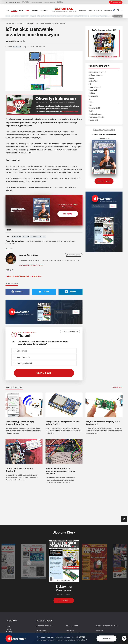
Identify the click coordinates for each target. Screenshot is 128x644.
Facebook (17, 292)
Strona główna (10, 23)
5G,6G (8, 16)
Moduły (26, 236)
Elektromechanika (82, 16)
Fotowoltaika (108, 16)
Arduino (33, 16)
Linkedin (71, 292)
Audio (43, 16)
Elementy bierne (96, 16)
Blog (7, 10)
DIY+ (27, 10)
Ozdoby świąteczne (95, 114)
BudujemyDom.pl (41, 631)
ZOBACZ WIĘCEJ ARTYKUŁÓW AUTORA (32, 265)
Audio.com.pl (70, 631)
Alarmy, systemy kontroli (97, 72)
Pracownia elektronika (96, 117)
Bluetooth (67, 16)
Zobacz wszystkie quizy (70, 331)
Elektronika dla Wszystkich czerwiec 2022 (24, 276)
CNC (90, 84)
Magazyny (91, 10)
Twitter (44, 292)
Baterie (60, 16)
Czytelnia (34, 10)
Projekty (14, 10)
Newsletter (83, 10)
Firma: (8, 230)
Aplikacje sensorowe (96, 75)
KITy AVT (9, 627)
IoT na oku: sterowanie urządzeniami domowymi (51, 23)
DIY (74, 16)
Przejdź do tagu (117, 387)
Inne (90, 105)
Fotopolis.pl (99, 631)
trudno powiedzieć (24, 363)
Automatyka (51, 16)
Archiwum (99, 10)
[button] (29, 563)
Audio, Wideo (93, 81)
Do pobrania (108, 10)
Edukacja (92, 93)
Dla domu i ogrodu (95, 87)
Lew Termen (22, 351)
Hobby (91, 102)
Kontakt (8, 629)
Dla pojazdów (93, 90)
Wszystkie (117, 16)
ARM (39, 16)
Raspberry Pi (30, 23)
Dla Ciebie (44, 10)
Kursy (21, 10)
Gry (90, 99)
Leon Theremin (23, 357)
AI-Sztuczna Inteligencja (20, 16)
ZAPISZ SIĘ (106, 638)
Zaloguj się (116, 2)
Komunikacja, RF (94, 108)
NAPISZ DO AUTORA (74, 255)
